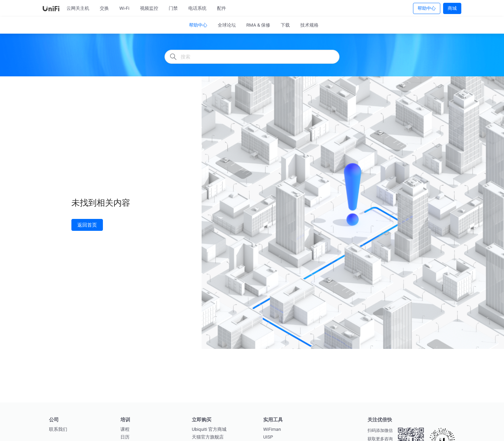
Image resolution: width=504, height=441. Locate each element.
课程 (125, 429)
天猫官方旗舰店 (208, 437)
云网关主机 (78, 8)
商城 (452, 8)
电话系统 (197, 8)
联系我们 (58, 429)
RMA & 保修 (258, 25)
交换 (104, 8)
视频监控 (149, 8)
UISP (268, 437)
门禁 (173, 8)
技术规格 (309, 25)
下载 (285, 25)
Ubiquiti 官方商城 (209, 429)
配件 (222, 8)
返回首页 (87, 225)
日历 (125, 437)
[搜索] (252, 57)
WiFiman (272, 429)
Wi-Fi (124, 8)
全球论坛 (227, 25)
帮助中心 (427, 8)
